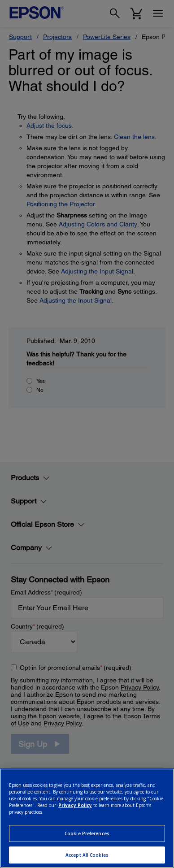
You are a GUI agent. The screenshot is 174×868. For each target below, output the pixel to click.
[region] (87, 818)
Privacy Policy (75, 805)
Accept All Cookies (87, 855)
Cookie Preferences (87, 833)
